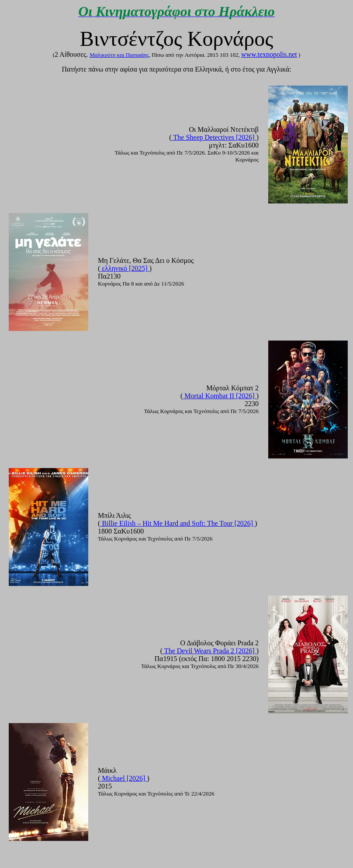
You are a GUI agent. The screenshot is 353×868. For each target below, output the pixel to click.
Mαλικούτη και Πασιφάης (119, 55)
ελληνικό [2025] (125, 268)
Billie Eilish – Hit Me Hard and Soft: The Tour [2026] (177, 523)
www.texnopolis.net (269, 54)
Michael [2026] (123, 778)
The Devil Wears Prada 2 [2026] (209, 651)
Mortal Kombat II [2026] (219, 396)
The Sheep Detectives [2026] (214, 137)
